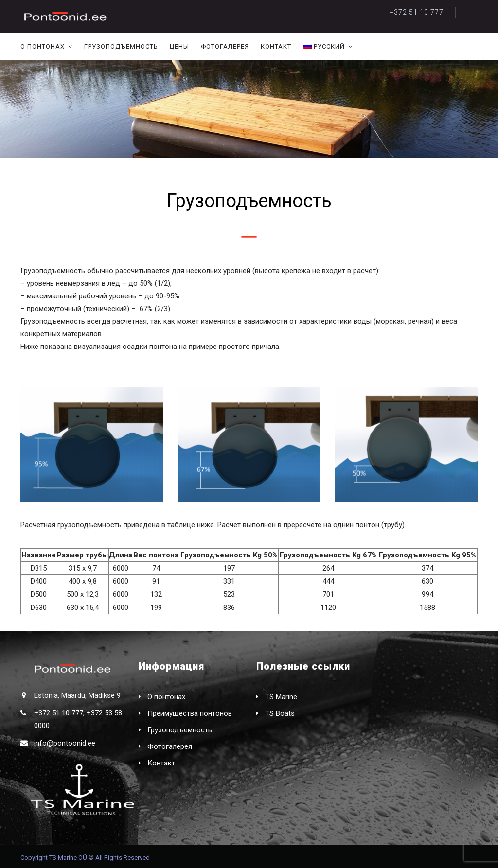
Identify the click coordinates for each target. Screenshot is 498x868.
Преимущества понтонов (190, 713)
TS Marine (281, 697)
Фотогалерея (225, 46)
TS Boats (280, 713)
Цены (179, 46)
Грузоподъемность (121, 46)
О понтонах (43, 46)
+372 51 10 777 (417, 12)
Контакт (276, 46)
